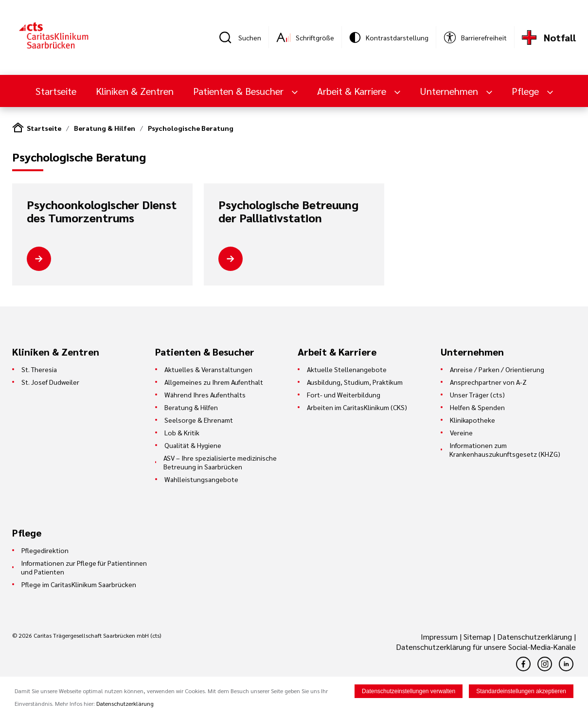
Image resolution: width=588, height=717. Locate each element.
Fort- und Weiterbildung (344, 394)
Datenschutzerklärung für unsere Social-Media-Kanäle (486, 647)
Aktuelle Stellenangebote (347, 369)
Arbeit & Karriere (353, 91)
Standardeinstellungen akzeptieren (521, 692)
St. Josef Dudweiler (50, 382)
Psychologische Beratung (191, 128)
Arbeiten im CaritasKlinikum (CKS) (357, 407)
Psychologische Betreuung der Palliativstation (288, 211)
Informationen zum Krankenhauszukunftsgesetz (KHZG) (505, 449)
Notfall (560, 37)
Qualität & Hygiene (193, 445)
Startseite (56, 91)
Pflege (526, 91)
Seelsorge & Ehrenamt (199, 420)
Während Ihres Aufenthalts (205, 394)
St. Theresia (39, 369)
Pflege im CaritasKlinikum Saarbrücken (79, 584)
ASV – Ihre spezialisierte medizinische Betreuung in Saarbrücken (220, 462)
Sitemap (477, 636)
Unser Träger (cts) (477, 394)
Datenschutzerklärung (535, 636)
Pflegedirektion (45, 550)
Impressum (440, 636)
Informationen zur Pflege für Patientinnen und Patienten (84, 567)
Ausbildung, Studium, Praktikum (355, 382)
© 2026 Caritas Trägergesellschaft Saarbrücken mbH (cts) (87, 635)
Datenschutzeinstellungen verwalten (409, 692)
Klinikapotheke (472, 420)
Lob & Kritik (182, 432)
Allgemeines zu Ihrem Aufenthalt (214, 382)
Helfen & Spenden (477, 407)
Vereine (461, 432)
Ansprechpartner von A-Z (488, 382)
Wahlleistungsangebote (201, 479)
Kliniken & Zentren (135, 91)
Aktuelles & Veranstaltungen (208, 369)
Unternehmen (450, 91)
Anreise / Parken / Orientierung (497, 369)
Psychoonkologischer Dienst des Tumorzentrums (102, 211)
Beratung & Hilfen (105, 128)
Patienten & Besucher (240, 91)
